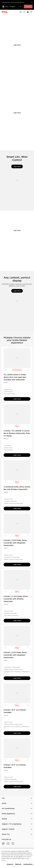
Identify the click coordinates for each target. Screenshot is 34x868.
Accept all (10, 864)
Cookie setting (28, 864)
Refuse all (18, 864)
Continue (28, 7)
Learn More (17, 45)
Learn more (17, 399)
